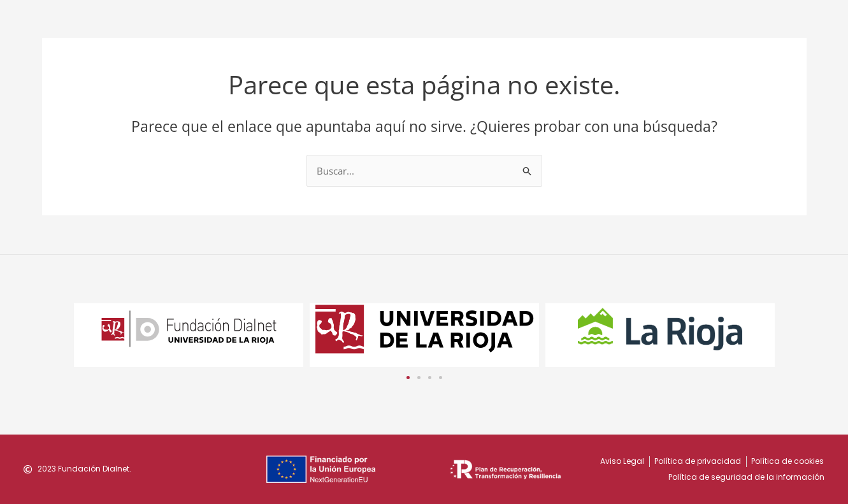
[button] (408, 377)
